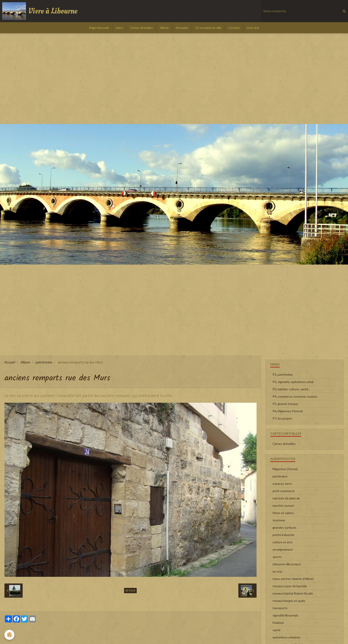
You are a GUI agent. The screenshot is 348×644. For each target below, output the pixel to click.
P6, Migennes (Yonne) (288, 411)
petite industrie (283, 535)
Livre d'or (253, 28)
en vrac (278, 571)
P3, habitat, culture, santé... (291, 389)
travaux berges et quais (289, 601)
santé (277, 630)
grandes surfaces (285, 527)
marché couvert (283, 506)
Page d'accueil (99, 28)
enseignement (283, 549)
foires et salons (283, 513)
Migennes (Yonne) (285, 469)
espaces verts (282, 484)
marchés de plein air (286, 498)
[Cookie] (9, 635)
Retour (130, 590)
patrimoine (44, 362)
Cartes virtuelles (141, 28)
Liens (119, 28)
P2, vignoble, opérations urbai (293, 382)
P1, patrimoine (283, 374)
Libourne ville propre (287, 564)
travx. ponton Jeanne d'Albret (293, 579)
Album (164, 28)
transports (280, 608)
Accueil (10, 362)
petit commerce (284, 491)
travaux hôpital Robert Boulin (293, 593)
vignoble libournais (285, 615)
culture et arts (283, 542)
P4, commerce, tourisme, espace (295, 396)
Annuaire (182, 28)
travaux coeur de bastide (290, 586)
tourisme (279, 520)
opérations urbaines (286, 637)
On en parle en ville (208, 28)
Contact (234, 28)
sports (277, 557)
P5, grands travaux (285, 404)
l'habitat (278, 623)
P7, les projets (282, 418)
